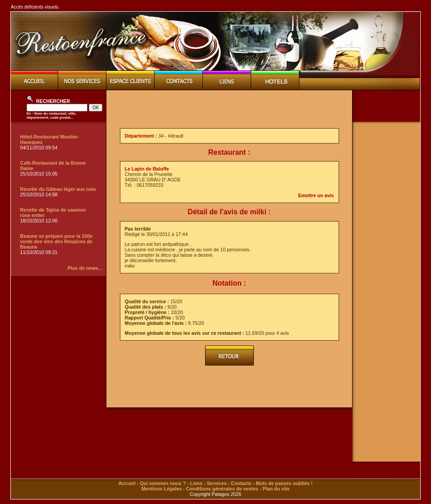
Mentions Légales (162, 489)
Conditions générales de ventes (222, 489)
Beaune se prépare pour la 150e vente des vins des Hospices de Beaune (57, 241)
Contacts (241, 483)
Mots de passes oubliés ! (284, 483)
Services (217, 483)
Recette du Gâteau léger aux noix (58, 189)
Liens (196, 483)
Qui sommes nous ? (163, 483)
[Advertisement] (229, 109)
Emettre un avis (316, 195)
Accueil (127, 483)
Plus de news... (85, 268)
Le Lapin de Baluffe (147, 169)
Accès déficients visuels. (35, 7)
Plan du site (276, 489)
